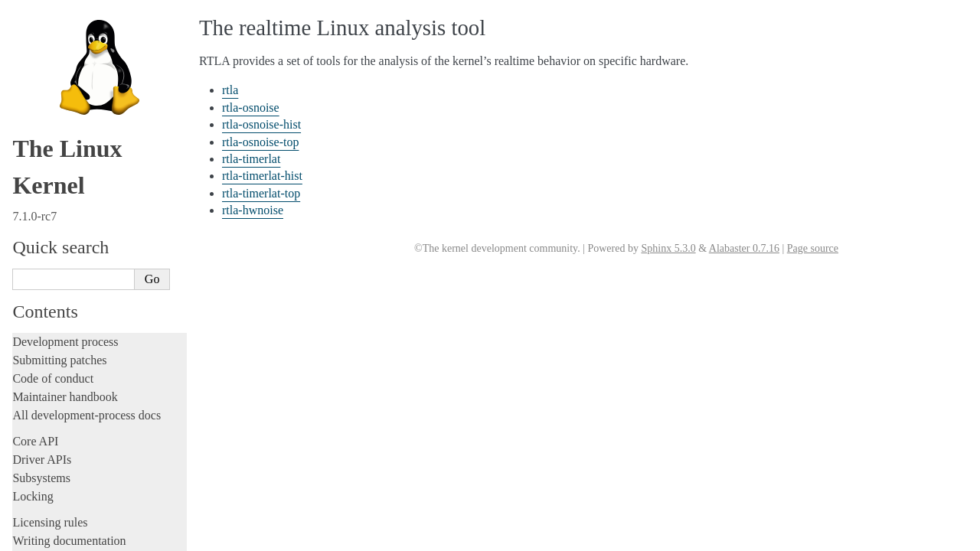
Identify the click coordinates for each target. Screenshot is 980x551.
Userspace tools (52, 228)
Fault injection (48, 110)
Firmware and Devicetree (75, 459)
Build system (44, 191)
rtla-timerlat (57, 320)
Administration (49, 173)
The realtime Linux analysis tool (98, 245)
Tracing (31, 91)
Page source (813, 248)
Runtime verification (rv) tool (88, 380)
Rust (23, 147)
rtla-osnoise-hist (65, 290)
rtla (39, 261)
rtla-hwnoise (58, 365)
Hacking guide (48, 73)
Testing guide (45, 55)
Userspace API (49, 414)
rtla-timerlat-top (65, 350)
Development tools (59, 36)
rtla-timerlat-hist (65, 336)
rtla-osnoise (56, 276)
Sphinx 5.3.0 (668, 248)
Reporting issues (53, 209)
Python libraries (58, 397)
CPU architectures (57, 485)
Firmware (36, 440)
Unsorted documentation (73, 511)
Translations (42, 537)
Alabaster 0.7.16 (744, 248)
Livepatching (44, 128)
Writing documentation (69, 18)
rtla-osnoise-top (64, 306)
